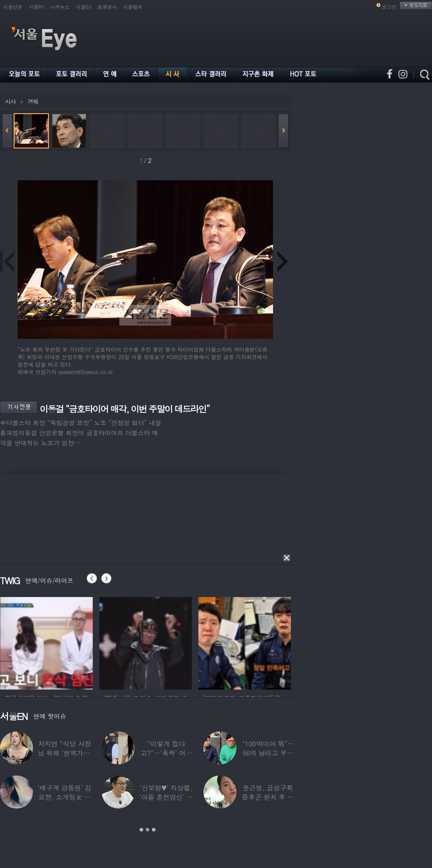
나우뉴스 (60, 7)
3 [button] (154, 830)
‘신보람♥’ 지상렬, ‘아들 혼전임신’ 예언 (166, 797)
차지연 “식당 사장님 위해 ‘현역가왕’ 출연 (65, 753)
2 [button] (148, 830)
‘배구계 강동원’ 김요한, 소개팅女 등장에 (65, 797)
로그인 (389, 7)
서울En (83, 7)
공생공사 (107, 7)
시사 (10, 102)
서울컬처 (133, 7)
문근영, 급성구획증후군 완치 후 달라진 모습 (268, 797)
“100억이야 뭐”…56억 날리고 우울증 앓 (268, 753)
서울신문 (13, 7)
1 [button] (141, 830)
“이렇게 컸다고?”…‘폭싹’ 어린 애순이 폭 (166, 753)
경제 (33, 102)
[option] (83, 642)
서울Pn (36, 7)
